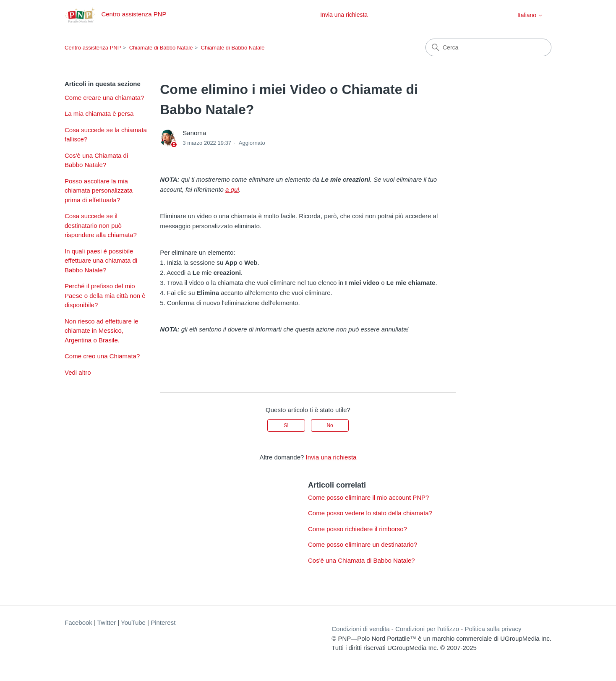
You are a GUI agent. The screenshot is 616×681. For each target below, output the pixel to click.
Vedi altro (78, 372)
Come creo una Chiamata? (102, 356)
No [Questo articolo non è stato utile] (330, 425)
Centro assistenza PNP (93, 48)
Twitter (107, 622)
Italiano (530, 15)
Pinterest (163, 622)
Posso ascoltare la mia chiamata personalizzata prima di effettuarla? (99, 190)
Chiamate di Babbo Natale (161, 48)
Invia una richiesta (344, 15)
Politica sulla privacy (493, 629)
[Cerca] (488, 47)
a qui (232, 189)
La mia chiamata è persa (99, 113)
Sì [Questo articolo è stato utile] (286, 425)
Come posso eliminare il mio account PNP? (368, 497)
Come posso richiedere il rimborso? (358, 529)
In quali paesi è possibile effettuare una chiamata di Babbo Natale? (101, 261)
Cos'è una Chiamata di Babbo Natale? (96, 160)
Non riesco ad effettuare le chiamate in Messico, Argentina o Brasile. (102, 331)
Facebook (78, 622)
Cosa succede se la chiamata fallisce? (106, 135)
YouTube (133, 622)
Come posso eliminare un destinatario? (363, 544)
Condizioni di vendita (360, 629)
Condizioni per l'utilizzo (427, 629)
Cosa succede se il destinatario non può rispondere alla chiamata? (101, 225)
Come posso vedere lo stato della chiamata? (370, 513)
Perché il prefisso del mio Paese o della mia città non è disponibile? (105, 295)
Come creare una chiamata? (104, 98)
